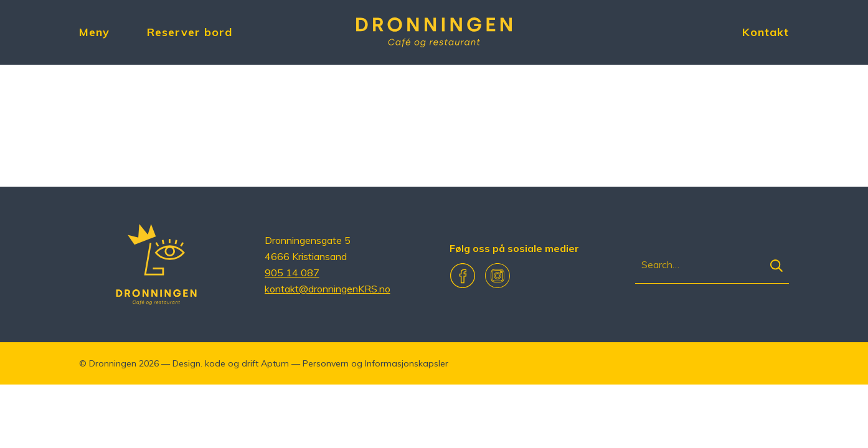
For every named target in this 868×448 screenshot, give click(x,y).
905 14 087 (292, 273)
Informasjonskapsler (407, 363)
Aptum (275, 363)
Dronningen (113, 363)
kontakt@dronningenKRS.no (328, 289)
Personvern (326, 363)
